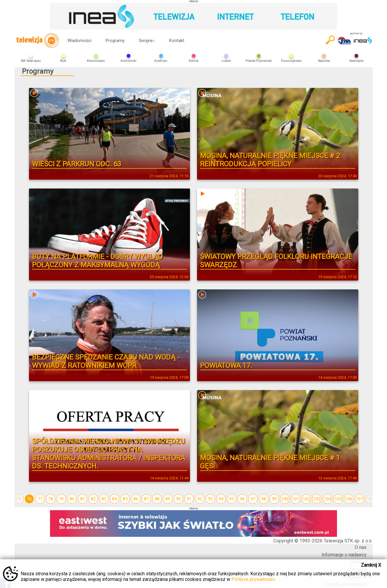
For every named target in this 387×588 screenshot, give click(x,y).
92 (200, 499)
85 (125, 499)
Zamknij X (371, 565)
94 (221, 499)
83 (104, 499)
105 (338, 499)
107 (359, 499)
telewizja (37, 41)
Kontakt (177, 41)
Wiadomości (79, 41)
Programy (115, 41)
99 (274, 499)
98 (264, 499)
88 (157, 499)
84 (115, 499)
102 (306, 499)
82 (93, 499)
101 (296, 499)
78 (51, 499)
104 (328, 499)
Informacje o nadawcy (344, 555)
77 (40, 499)
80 (72, 499)
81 (83, 499)
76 (29, 499)
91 (189, 499)
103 (317, 499)
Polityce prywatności (253, 579)
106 (349, 499)
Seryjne (147, 41)
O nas (361, 547)
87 (146, 499)
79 (61, 499)
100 (285, 499)
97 (253, 499)
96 (242, 499)
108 (370, 499)
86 (136, 499)
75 (19, 499)
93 (210, 499)
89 (168, 499)
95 (232, 499)
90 (178, 499)
